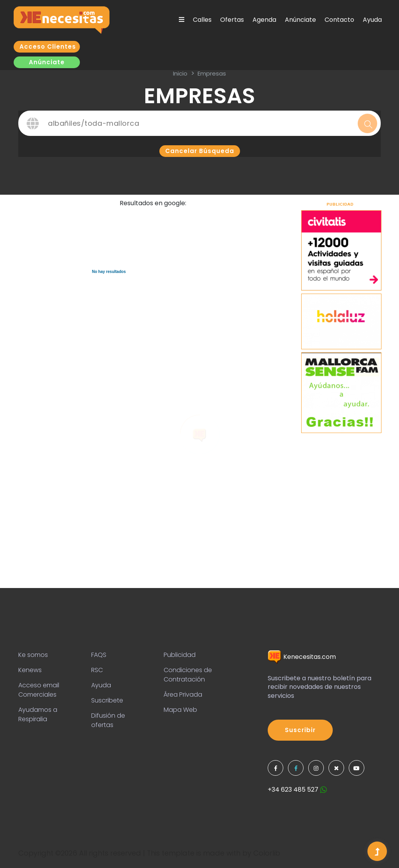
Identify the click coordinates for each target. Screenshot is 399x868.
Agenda (264, 20)
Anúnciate (300, 20)
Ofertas (232, 20)
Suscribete (107, 700)
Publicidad (180, 655)
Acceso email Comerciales (39, 690)
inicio (180, 73)
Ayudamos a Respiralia (38, 714)
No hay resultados (109, 272)
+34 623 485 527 (297, 790)
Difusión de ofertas (108, 720)
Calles (202, 20)
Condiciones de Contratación (188, 675)
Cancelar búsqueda (200, 151)
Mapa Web (180, 710)
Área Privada (183, 695)
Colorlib (267, 853)
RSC (97, 670)
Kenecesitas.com (302, 657)
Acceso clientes (48, 47)
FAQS (99, 655)
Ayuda (372, 20)
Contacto (339, 20)
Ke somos (33, 655)
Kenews (30, 670)
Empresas (212, 73)
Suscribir (300, 730)
